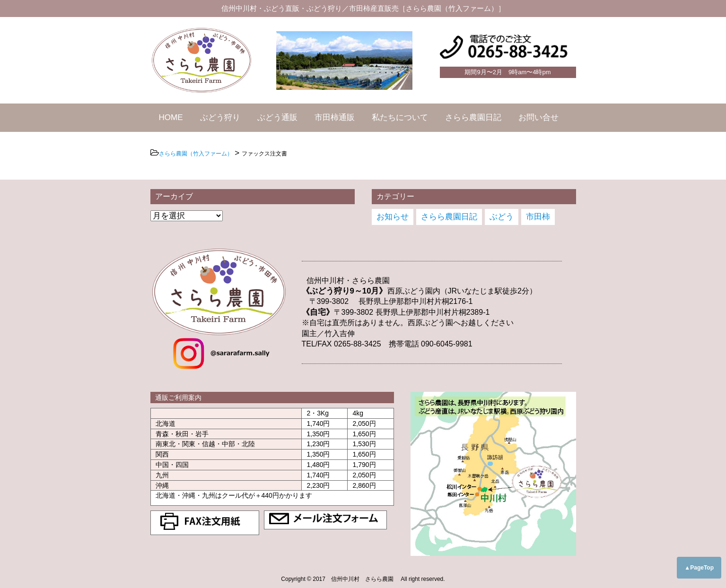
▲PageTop (699, 568)
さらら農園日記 (473, 117)
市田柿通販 (335, 117)
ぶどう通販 (277, 117)
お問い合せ (538, 117)
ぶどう (502, 217)
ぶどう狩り (220, 117)
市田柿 (538, 217)
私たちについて (400, 117)
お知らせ (393, 217)
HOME (171, 117)
